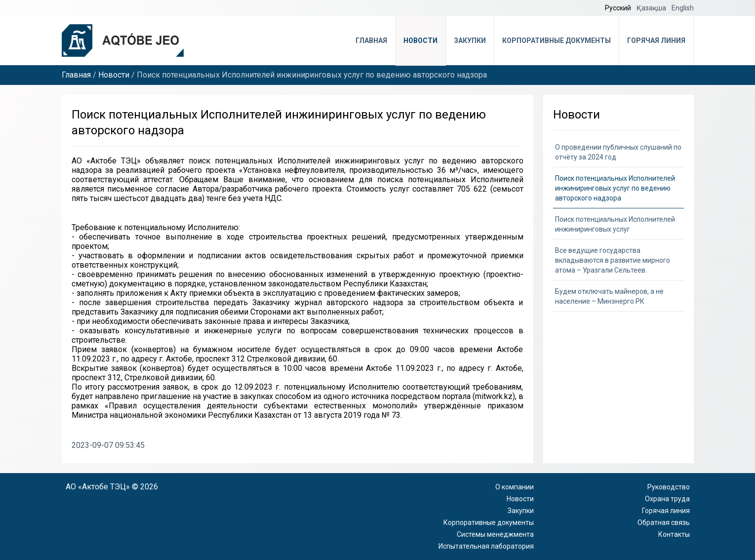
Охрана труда (667, 499)
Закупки (470, 40)
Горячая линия (656, 40)
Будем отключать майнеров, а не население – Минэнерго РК (609, 296)
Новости (420, 40)
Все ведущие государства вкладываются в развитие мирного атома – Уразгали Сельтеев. (613, 260)
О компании (515, 487)
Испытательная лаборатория (486, 546)
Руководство (669, 487)
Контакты (674, 534)
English (683, 8)
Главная (371, 40)
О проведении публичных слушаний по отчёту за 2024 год (618, 152)
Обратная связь (664, 522)
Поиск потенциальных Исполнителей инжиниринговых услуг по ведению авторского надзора (615, 188)
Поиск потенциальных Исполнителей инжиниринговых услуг (615, 224)
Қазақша (652, 8)
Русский (619, 8)
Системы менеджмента (495, 534)
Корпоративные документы (556, 40)
